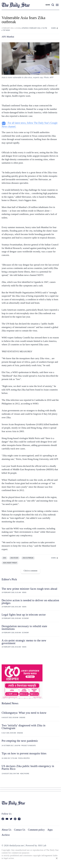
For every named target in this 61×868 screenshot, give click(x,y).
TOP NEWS (6, 30)
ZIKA (4, 558)
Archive (6, 835)
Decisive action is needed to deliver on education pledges (30, 602)
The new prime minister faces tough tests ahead (29, 589)
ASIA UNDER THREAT (10, 563)
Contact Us (20, 830)
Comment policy (36, 830)
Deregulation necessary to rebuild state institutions (24, 628)
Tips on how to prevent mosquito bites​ (24, 753)
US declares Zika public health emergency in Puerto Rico (28, 767)
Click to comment (30, 571)
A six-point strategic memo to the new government (24, 642)
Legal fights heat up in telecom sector (24, 615)
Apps (50, 830)
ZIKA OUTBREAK (28, 558)
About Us (6, 830)
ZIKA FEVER (14, 558)
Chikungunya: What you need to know (24, 713)
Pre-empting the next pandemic (20, 741)
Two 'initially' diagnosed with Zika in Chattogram (23, 727)
